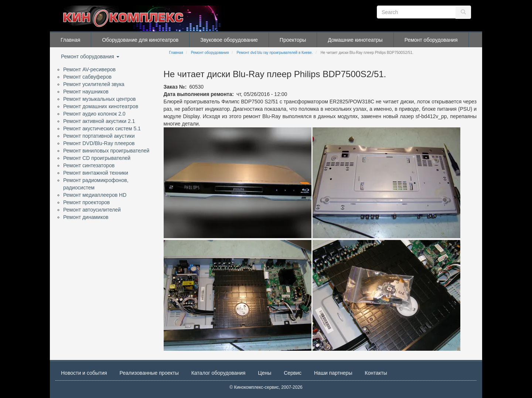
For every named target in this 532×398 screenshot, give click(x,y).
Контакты (376, 373)
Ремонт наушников (86, 92)
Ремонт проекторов (86, 202)
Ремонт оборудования (431, 40)
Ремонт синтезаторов (89, 165)
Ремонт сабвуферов (87, 77)
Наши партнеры (333, 373)
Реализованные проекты (149, 373)
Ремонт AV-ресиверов (89, 69)
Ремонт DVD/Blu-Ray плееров (99, 143)
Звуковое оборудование (229, 40)
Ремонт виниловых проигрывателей (106, 151)
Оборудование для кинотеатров (140, 40)
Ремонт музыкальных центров (99, 99)
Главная (70, 40)
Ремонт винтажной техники (96, 173)
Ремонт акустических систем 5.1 (102, 128)
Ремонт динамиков (86, 217)
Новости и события (84, 373)
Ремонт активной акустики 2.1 (99, 121)
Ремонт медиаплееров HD (95, 195)
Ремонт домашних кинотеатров (101, 106)
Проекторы (293, 40)
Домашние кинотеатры (355, 40)
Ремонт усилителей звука (94, 84)
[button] (238, 183)
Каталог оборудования (219, 373)
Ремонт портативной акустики (99, 136)
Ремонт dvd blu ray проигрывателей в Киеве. (275, 53)
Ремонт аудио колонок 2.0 (94, 114)
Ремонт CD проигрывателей (97, 158)
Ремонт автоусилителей (92, 210)
